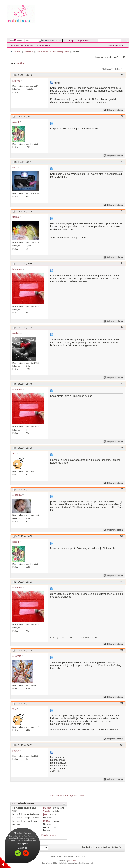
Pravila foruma (49, 835)
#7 (122, 384)
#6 (122, 327)
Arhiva (115, 847)
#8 (122, 447)
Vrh (121, 847)
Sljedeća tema (77, 795)
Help (71, 41)
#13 (122, 703)
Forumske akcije (43, 45)
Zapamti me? (47, 40)
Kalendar (29, 45)
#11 (122, 581)
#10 (122, 536)
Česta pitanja (17, 45)
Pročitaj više (22, 844)
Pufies (21, 64)
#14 (122, 745)
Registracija (83, 41)
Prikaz (118, 69)
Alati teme (106, 69)
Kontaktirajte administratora (96, 847)
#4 (122, 211)
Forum (18, 40)
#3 (122, 162)
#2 (122, 116)
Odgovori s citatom (114, 110)
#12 (122, 650)
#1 (122, 75)
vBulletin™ (73, 861)
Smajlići (47, 811)
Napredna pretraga (116, 45)
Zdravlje (29, 52)
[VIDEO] (47, 821)
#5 (122, 263)
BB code (47, 808)
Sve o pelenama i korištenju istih (53, 52)
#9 (122, 489)
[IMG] (46, 814)
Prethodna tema (60, 795)
